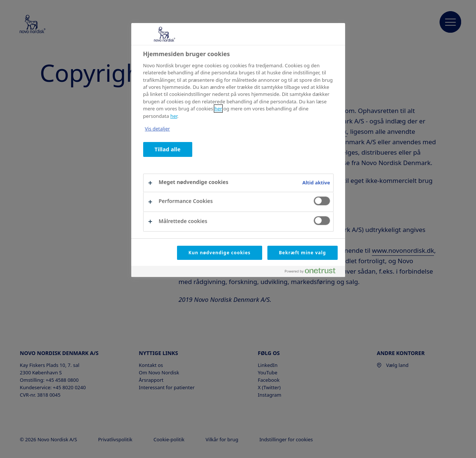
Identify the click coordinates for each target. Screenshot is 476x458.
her (218, 109)
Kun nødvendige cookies (220, 253)
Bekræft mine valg (303, 253)
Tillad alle (168, 149)
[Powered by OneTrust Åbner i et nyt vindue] (313, 272)
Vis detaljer (157, 129)
